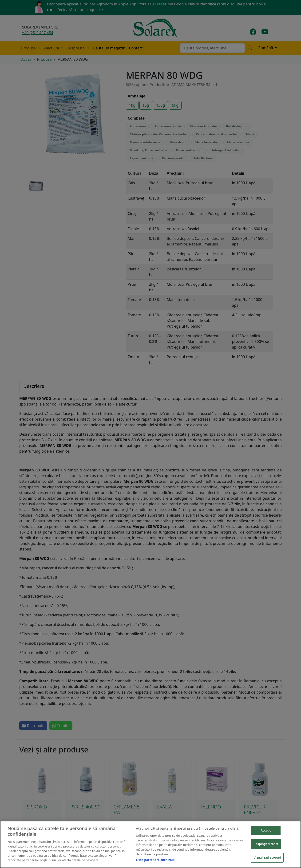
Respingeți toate (266, 844)
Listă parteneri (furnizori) (156, 860)
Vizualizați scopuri (267, 857)
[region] (150, 844)
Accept (266, 830)
